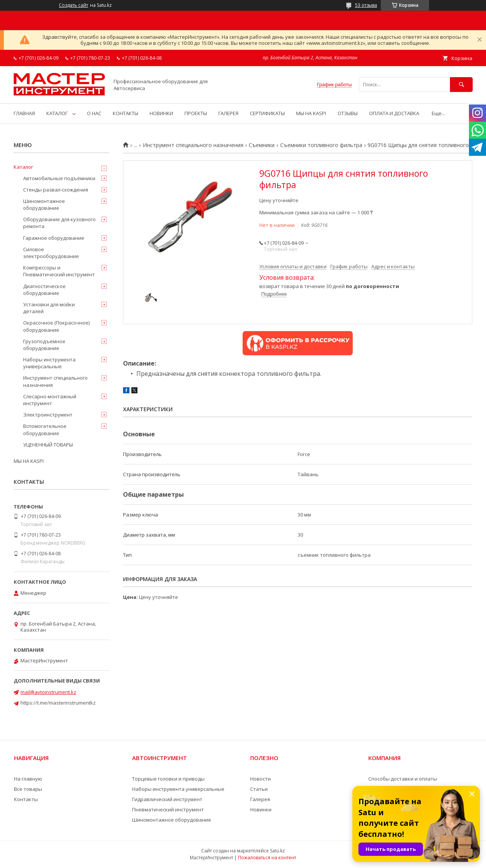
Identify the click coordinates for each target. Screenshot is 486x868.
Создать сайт (73, 5)
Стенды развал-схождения (56, 190)
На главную (28, 779)
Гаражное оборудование (54, 238)
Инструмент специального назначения (193, 145)
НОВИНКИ (161, 113)
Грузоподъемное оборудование (44, 345)
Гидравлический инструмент (167, 799)
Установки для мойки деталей (49, 308)
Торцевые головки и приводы (168, 779)
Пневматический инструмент (168, 809)
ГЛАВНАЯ (24, 113)
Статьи (259, 789)
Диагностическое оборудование (44, 290)
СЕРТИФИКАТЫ (267, 113)
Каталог (23, 167)
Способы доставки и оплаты (403, 779)
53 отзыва (366, 5)
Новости (260, 779)
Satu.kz (277, 851)
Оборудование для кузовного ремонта (59, 223)
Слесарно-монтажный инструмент (50, 400)
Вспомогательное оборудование (45, 429)
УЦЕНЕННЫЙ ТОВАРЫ (48, 445)
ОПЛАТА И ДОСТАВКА (394, 113)
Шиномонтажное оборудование (44, 204)
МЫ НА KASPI (311, 113)
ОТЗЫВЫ (348, 113)
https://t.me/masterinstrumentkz (58, 703)
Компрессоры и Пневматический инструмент (59, 271)
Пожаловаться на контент (267, 858)
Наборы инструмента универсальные (49, 363)
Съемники (262, 145)
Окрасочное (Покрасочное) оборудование (56, 326)
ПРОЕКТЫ (196, 113)
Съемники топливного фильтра (321, 145)
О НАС (94, 113)
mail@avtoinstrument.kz (48, 692)
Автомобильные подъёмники (59, 178)
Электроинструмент (48, 415)
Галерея (260, 799)
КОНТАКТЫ (125, 113)
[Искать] (461, 85)
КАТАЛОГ (57, 113)
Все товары (28, 789)
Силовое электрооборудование (51, 253)
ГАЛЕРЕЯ (228, 113)
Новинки (261, 809)
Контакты (26, 799)
